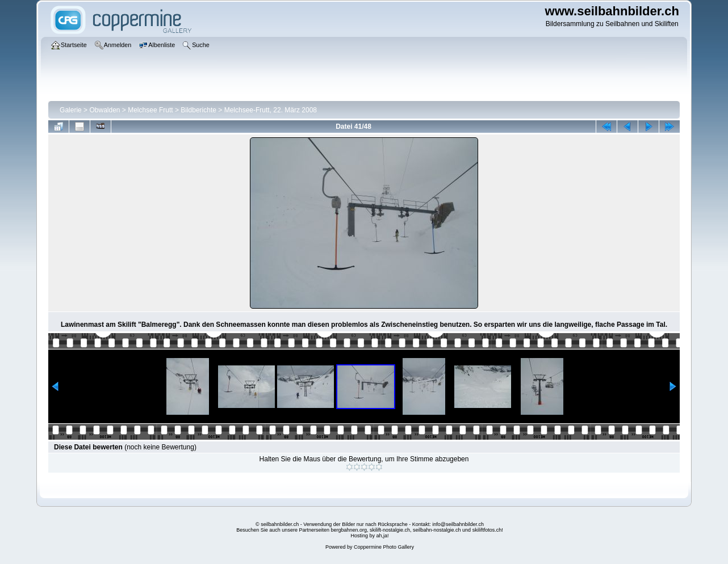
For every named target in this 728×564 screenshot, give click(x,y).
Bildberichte (198, 110)
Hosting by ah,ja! (369, 536)
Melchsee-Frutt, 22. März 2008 (271, 110)
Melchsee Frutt (150, 110)
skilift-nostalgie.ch (390, 530)
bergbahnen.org (349, 530)
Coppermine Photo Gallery (384, 547)
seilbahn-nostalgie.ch (437, 530)
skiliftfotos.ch (487, 530)
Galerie (71, 110)
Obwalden (104, 110)
